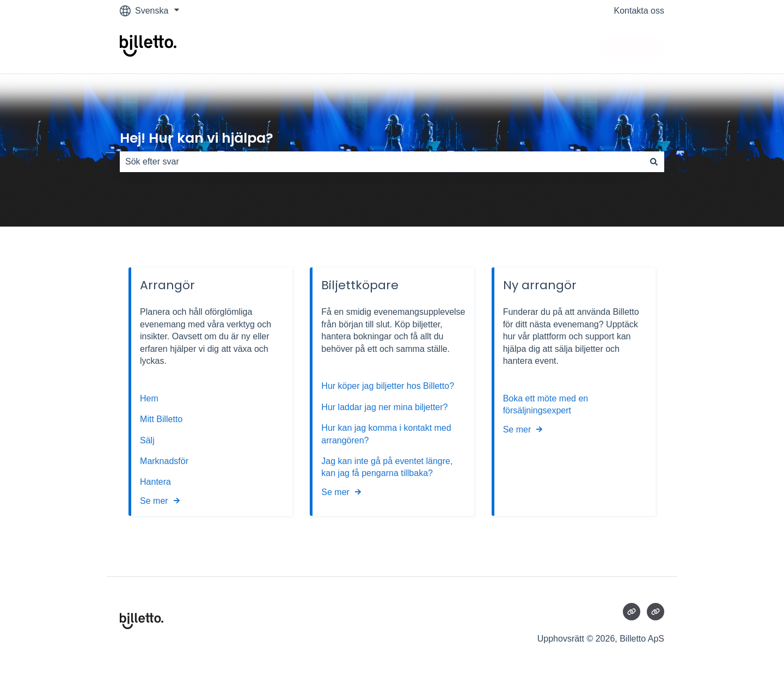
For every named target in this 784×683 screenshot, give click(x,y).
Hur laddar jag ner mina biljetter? (384, 407)
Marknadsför (164, 461)
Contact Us (632, 47)
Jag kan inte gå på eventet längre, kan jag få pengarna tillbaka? (387, 467)
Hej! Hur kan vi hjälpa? (197, 138)
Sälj (147, 440)
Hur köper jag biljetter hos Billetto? (388, 386)
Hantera (155, 482)
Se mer (154, 501)
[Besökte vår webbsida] (632, 612)
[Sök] (654, 162)
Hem (150, 398)
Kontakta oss (639, 11)
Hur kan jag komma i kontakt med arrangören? (386, 434)
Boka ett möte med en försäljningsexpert (546, 404)
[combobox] (382, 162)
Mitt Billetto (163, 419)
